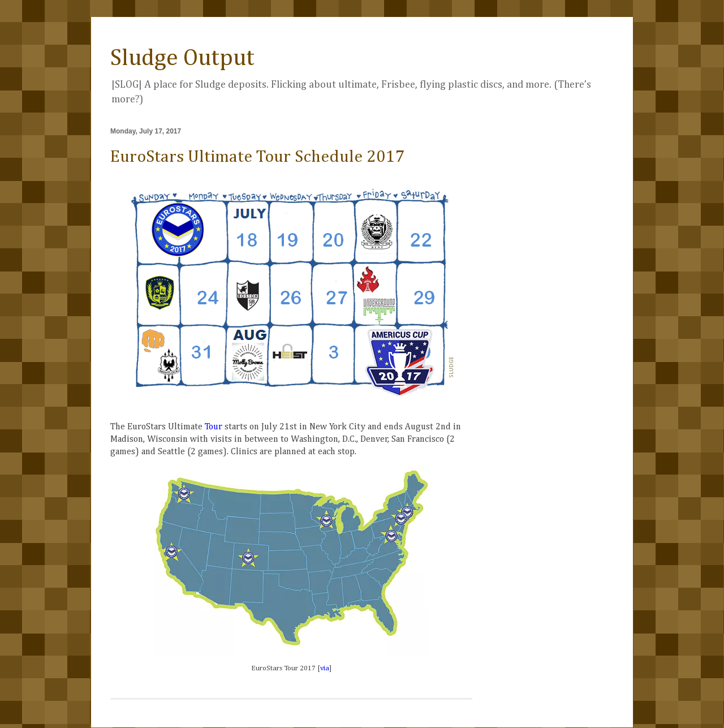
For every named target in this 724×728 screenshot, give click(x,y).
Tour (214, 427)
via (325, 668)
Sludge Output (182, 58)
